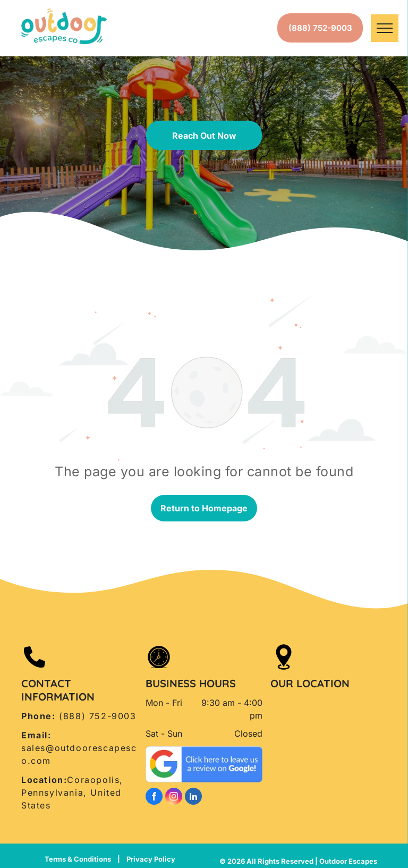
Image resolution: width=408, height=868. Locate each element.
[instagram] (174, 798)
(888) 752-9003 (97, 716)
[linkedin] (193, 798)
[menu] (385, 28)
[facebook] (154, 798)
